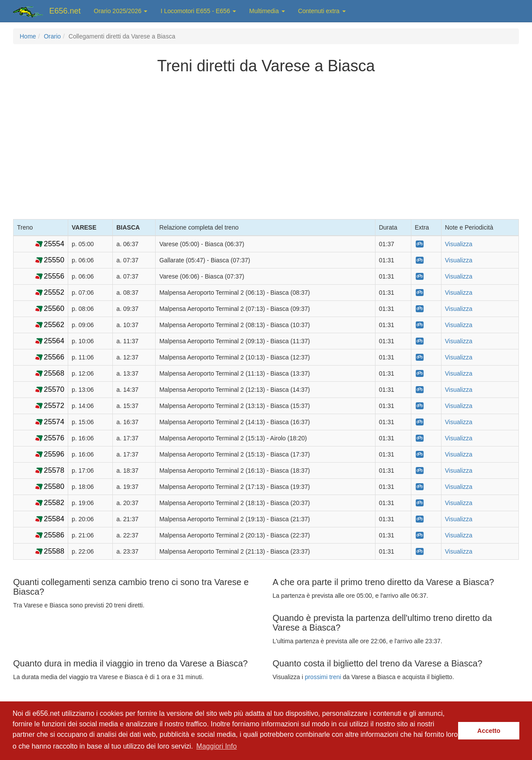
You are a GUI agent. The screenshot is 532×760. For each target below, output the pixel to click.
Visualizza (459, 244)
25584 (54, 519)
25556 (54, 276)
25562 (54, 325)
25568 (54, 373)
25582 (54, 503)
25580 (54, 486)
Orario (52, 36)
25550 (54, 260)
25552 (54, 292)
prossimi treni (323, 677)
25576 (54, 438)
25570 (54, 389)
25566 (54, 357)
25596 (54, 454)
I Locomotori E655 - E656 (198, 11)
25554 (54, 244)
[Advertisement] (266, 145)
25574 (54, 422)
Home (28, 36)
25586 (54, 535)
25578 (54, 470)
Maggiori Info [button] (217, 746)
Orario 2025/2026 (121, 11)
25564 (54, 341)
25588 (54, 551)
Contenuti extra (322, 11)
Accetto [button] (489, 731)
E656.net (65, 11)
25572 (54, 406)
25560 (54, 309)
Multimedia (267, 11)
